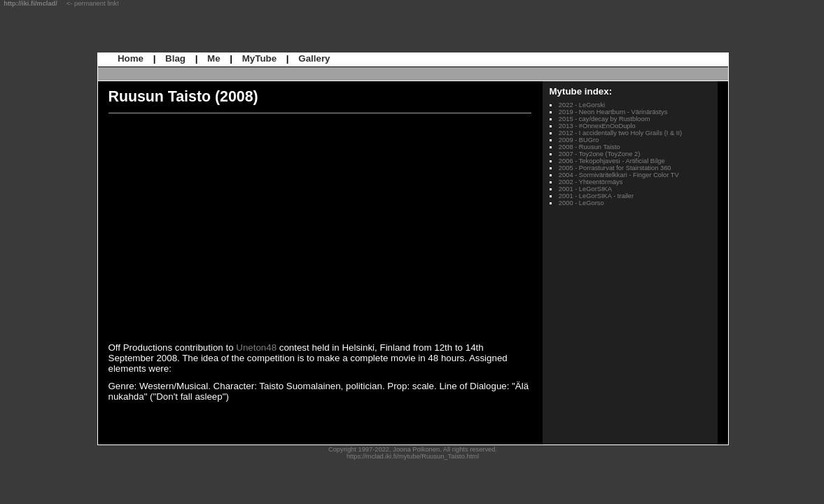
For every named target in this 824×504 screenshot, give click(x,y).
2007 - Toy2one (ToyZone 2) (600, 154)
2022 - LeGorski (582, 105)
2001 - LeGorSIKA (585, 189)
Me (214, 58)
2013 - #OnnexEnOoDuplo (597, 126)
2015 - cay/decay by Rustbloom (605, 119)
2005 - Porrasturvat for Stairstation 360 (615, 168)
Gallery (314, 58)
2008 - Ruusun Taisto (589, 147)
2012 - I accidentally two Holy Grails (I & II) (620, 133)
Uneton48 (256, 348)
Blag (175, 58)
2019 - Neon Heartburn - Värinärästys (613, 112)
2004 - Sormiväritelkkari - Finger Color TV (619, 175)
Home (131, 58)
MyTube (259, 58)
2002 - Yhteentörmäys (591, 182)
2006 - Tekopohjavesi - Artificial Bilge (612, 161)
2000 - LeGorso (581, 203)
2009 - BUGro (579, 140)
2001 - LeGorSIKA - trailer (596, 196)
